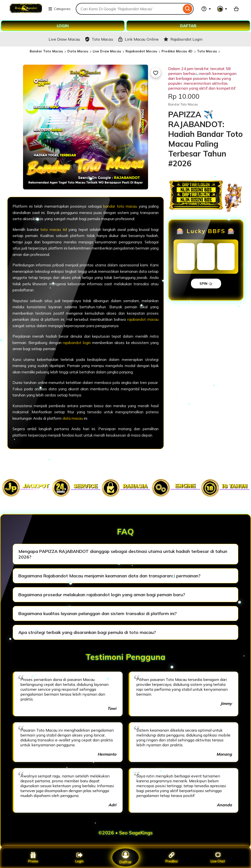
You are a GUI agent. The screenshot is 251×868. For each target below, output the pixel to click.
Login (79, 857)
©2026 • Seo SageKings (125, 833)
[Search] (188, 9)
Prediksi (172, 857)
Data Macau (78, 51)
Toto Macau (207, 51)
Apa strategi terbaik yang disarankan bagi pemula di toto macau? (87, 632)
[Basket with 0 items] (236, 9)
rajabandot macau (143, 319)
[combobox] (129, 9)
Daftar (125, 857)
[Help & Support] (206, 9)
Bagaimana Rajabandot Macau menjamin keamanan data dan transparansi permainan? (109, 576)
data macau (73, 418)
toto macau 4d (54, 230)
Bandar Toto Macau (46, 51)
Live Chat (218, 857)
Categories (59, 9)
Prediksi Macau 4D (177, 51)
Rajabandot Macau (141, 51)
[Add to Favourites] (156, 73)
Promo (33, 857)
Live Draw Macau (107, 51)
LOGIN (63, 26)
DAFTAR (188, 26)
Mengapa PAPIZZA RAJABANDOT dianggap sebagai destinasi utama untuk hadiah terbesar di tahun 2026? (123, 554)
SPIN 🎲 (206, 284)
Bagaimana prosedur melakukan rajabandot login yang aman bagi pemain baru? (102, 595)
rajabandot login (77, 343)
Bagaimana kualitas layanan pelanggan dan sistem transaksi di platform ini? (98, 613)
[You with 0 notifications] (222, 9)
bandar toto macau (120, 206)
